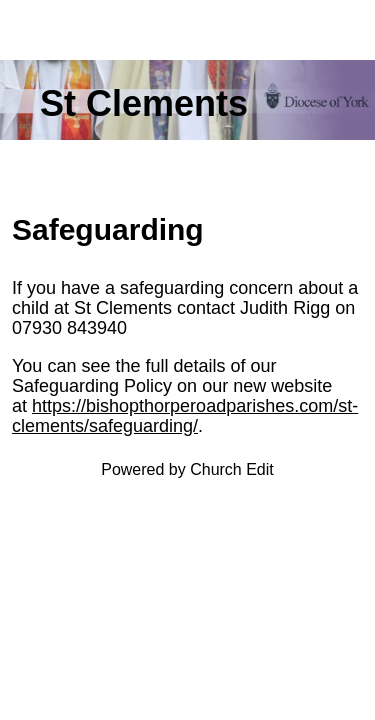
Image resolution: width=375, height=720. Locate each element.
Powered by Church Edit (187, 469)
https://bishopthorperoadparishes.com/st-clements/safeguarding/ (185, 416)
